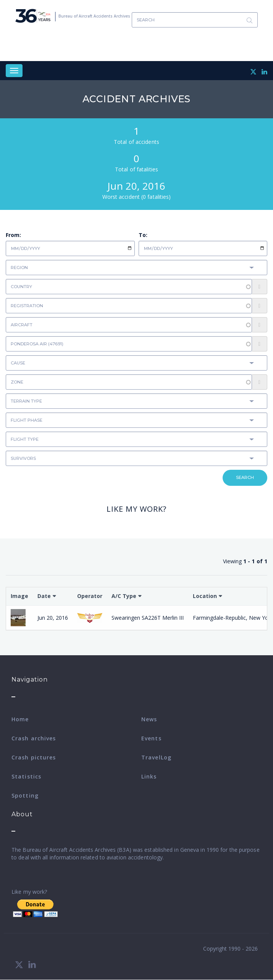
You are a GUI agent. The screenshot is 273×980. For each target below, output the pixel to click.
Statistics (26, 776)
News (149, 719)
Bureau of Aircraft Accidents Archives (94, 16)
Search (249, 20)
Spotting (25, 795)
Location (205, 596)
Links (149, 776)
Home (20, 719)
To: (143, 235)
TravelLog (156, 757)
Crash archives (34, 738)
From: (13, 235)
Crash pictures (34, 757)
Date (44, 596)
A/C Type (124, 596)
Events (151, 738)
